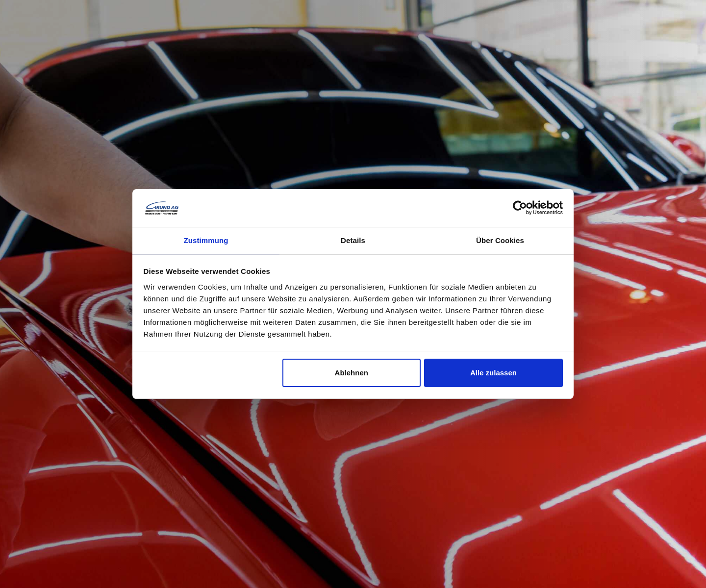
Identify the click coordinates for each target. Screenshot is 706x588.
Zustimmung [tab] (206, 240)
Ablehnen (352, 373)
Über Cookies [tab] (500, 240)
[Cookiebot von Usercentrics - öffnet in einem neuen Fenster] (520, 207)
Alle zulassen (493, 373)
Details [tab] (353, 240)
